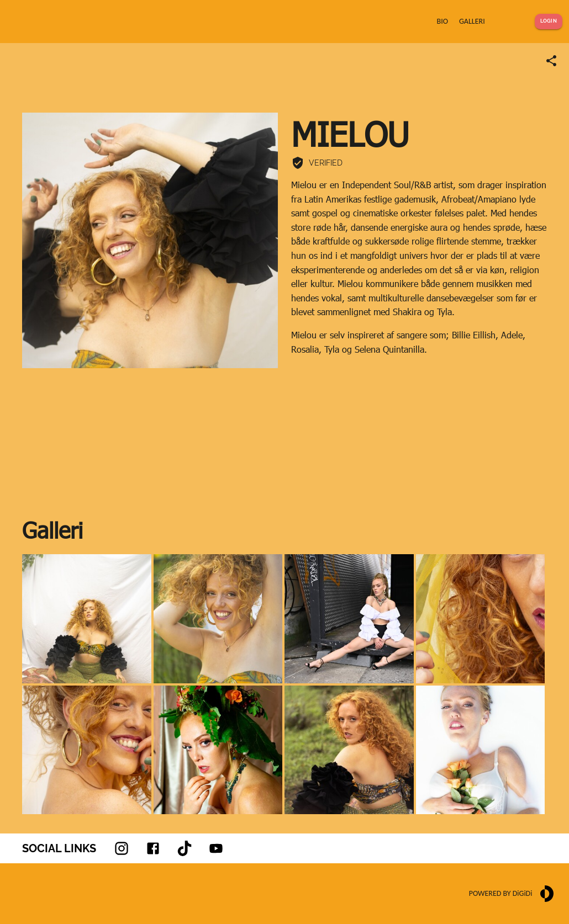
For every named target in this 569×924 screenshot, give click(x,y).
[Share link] (551, 61)
